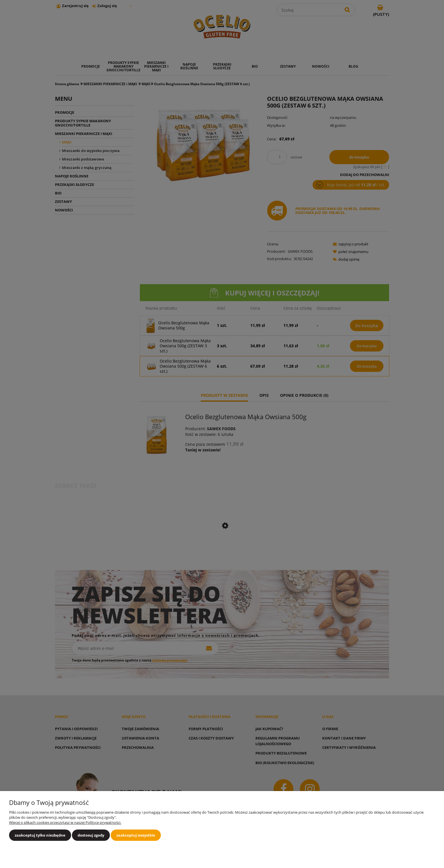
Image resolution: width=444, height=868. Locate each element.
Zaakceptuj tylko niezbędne (40, 835)
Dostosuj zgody (91, 835)
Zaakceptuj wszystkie (136, 835)
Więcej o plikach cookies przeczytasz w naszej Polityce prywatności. (65, 822)
